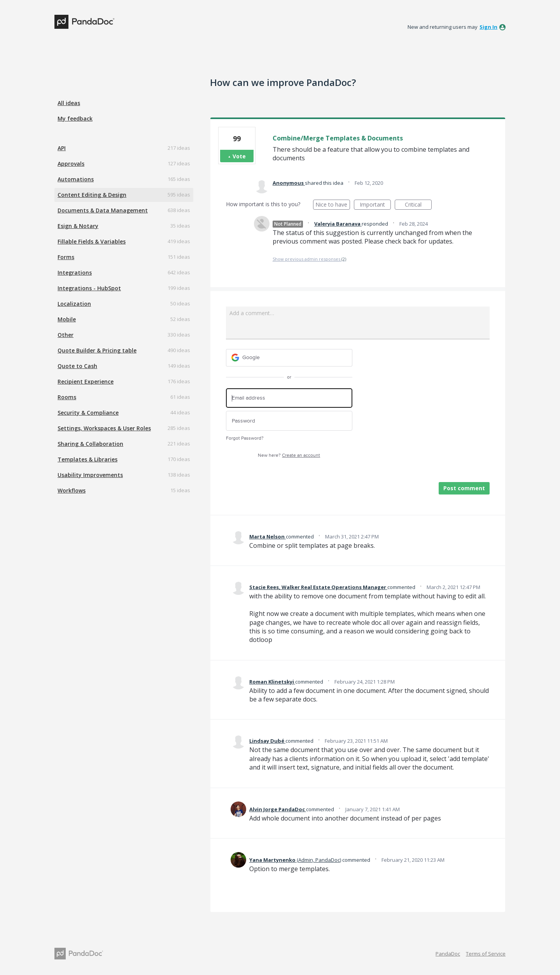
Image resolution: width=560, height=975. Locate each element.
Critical (418, 205)
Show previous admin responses (309, 259)
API (62, 148)
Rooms (67, 397)
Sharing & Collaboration (90, 444)
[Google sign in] (289, 358)
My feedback (75, 118)
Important (375, 205)
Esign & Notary (78, 226)
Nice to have (333, 205)
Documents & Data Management (103, 210)
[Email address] (289, 398)
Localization (74, 304)
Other (66, 335)
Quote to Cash (77, 366)
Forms (66, 257)
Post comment (464, 488)
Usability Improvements (90, 475)
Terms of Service (486, 954)
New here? (289, 455)
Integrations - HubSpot (89, 288)
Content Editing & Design (92, 195)
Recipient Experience (86, 381)
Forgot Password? (245, 438)
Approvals (71, 164)
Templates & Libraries (87, 459)
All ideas (69, 103)
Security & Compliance (88, 413)
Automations (76, 179)
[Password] (289, 421)
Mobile (67, 319)
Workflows (72, 490)
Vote (239, 156)
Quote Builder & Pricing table (97, 350)
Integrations (75, 273)
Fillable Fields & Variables (92, 241)
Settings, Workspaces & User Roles (104, 428)
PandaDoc (448, 954)
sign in (488, 27)
